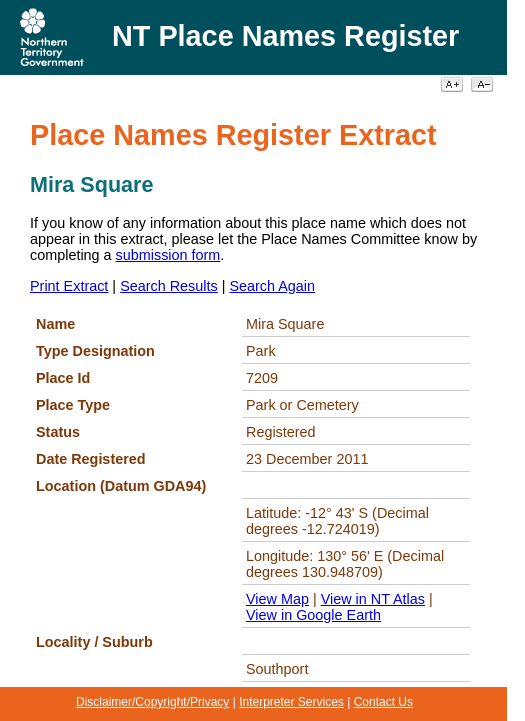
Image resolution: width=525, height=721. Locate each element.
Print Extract (69, 286)
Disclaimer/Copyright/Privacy (152, 702)
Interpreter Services (291, 702)
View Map (277, 599)
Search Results (169, 286)
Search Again (272, 286)
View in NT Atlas (373, 599)
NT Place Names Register (285, 36)
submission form (168, 255)
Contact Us (383, 702)
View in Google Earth (313, 615)
